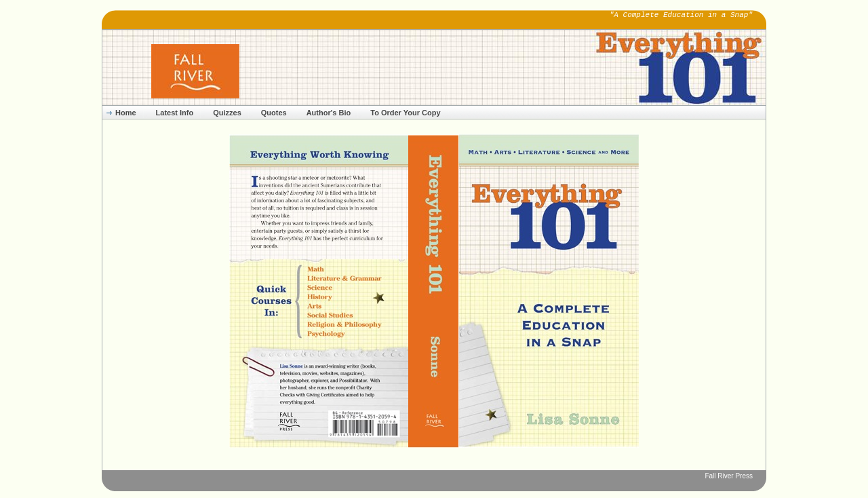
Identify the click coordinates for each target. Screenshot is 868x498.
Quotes (274, 113)
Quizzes (227, 113)
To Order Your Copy (405, 113)
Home (126, 113)
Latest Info (175, 113)
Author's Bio (329, 113)
